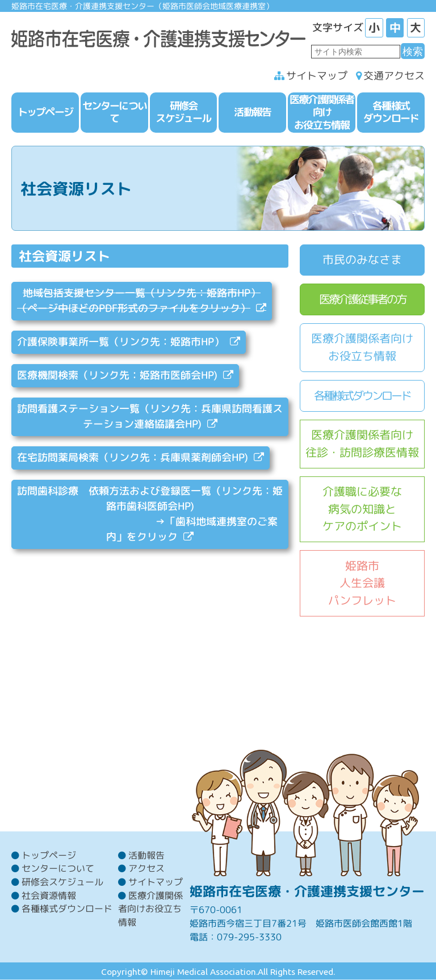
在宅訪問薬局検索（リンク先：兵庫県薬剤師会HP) (133, 457)
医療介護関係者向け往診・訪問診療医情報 (362, 443)
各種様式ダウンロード (362, 396)
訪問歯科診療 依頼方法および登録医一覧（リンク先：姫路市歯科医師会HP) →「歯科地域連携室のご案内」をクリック (150, 514)
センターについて (58, 868)
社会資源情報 (49, 895)
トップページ (49, 855)
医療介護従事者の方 (362, 299)
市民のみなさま (362, 259)
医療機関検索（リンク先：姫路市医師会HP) (117, 375)
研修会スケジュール (62, 882)
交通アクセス (394, 76)
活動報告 (146, 855)
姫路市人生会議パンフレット (362, 583)
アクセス (146, 868)
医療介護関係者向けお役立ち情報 (362, 347)
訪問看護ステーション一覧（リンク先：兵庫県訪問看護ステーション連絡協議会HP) (150, 416)
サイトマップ (317, 76)
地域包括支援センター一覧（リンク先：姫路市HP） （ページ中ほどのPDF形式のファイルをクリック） (139, 301)
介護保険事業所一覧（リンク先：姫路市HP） (121, 342)
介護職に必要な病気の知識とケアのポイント (362, 509)
